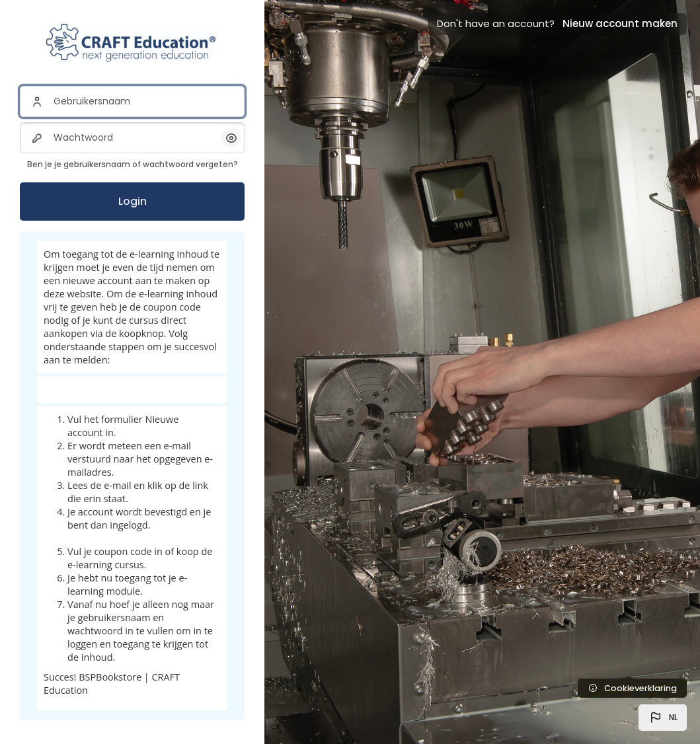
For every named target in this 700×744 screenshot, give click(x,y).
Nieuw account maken (620, 23)
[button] (663, 718)
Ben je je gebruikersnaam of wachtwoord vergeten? (133, 164)
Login (133, 201)
